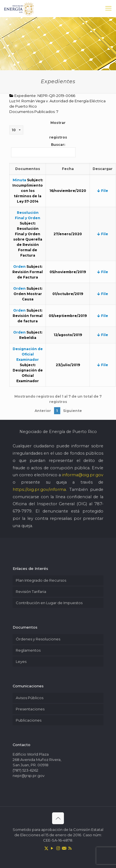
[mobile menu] (108, 8)
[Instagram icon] (58, 848)
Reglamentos (28, 650)
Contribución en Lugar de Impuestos (49, 603)
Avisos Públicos (30, 698)
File (103, 191)
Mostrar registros (38, 130)
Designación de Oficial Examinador (28, 354)
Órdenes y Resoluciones (38, 639)
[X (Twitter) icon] (46, 848)
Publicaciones (29, 720)
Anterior (43, 411)
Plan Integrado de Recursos (41, 580)
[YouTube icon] (52, 848)
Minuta (19, 180)
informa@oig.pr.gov (83, 475)
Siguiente (72, 411)
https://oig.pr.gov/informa (39, 489)
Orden (19, 267)
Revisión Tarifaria (31, 591)
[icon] (64, 848)
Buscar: (43, 150)
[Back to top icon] (58, 818)
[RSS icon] (70, 848)
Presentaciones (30, 709)
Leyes (21, 661)
